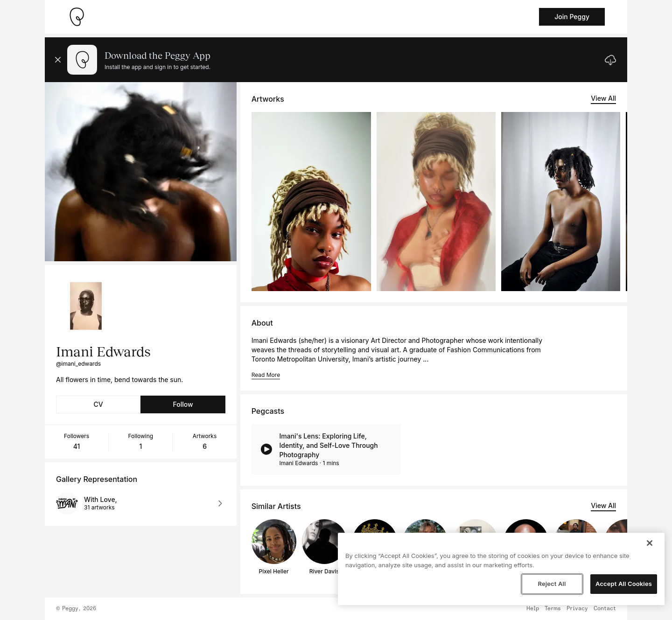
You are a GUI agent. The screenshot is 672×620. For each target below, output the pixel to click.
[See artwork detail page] (311, 202)
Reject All (552, 584)
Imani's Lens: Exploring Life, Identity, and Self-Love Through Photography (328, 445)
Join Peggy (572, 17)
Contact (605, 609)
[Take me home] (77, 17)
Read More (266, 375)
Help (533, 609)
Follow (183, 404)
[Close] (650, 543)
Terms (553, 609)
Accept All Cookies (624, 584)
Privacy (577, 609)
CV (98, 404)
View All (603, 98)
